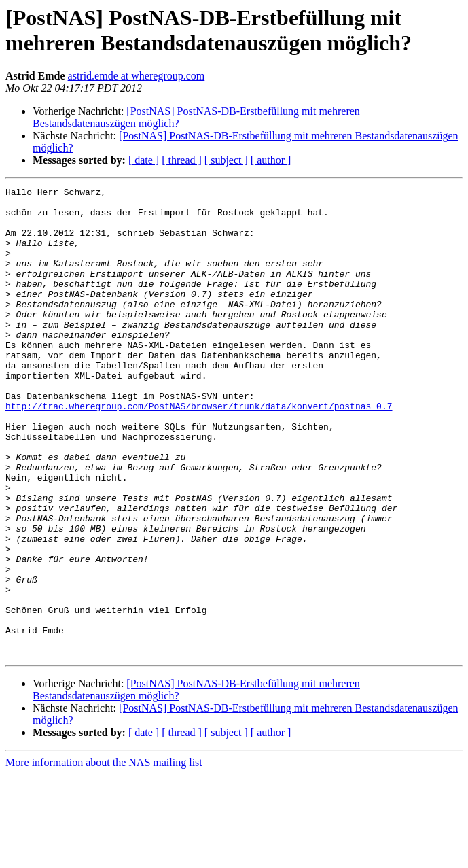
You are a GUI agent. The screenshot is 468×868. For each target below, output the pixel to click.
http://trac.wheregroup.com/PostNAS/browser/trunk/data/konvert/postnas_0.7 (199, 451)
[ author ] (271, 160)
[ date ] (144, 160)
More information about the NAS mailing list (104, 856)
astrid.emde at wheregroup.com (137, 76)
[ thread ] (182, 160)
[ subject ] (226, 160)
